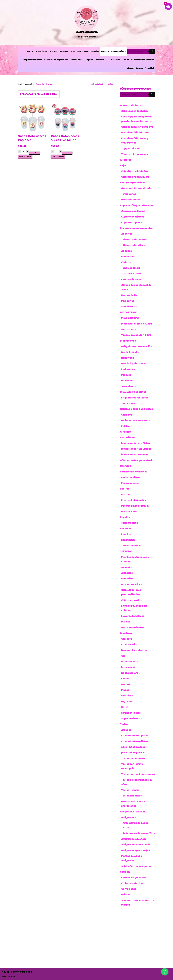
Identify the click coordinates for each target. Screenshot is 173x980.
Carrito (126, 60)
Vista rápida (35, 153)
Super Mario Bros (67, 51)
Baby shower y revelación (88, 51)
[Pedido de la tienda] (39, 94)
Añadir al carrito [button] (25, 157)
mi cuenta (101, 60)
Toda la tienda (41, 51)
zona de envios (77, 60)
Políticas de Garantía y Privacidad (140, 68)
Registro (90, 60)
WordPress (8, 976)
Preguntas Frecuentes (32, 60)
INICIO (30, 51)
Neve (5, 972)
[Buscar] (152, 51)
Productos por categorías (114, 51)
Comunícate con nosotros (143, 60)
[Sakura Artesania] (86, 22)
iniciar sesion (115, 60)
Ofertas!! (53, 51)
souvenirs (29, 84)
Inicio (20, 84)
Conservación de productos (56, 60)
